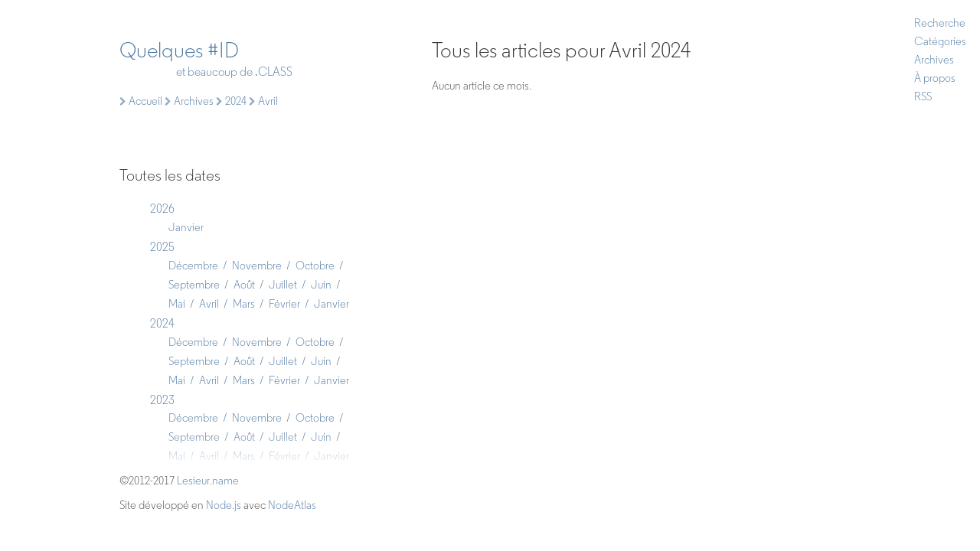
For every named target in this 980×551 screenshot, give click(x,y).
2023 (162, 400)
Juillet (283, 285)
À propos (935, 78)
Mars (244, 304)
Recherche (940, 23)
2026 (162, 209)
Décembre (193, 266)
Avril (209, 304)
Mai (177, 304)
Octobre (315, 266)
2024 (162, 323)
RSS (923, 96)
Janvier (186, 227)
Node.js (224, 505)
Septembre (194, 285)
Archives (934, 60)
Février (284, 304)
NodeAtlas (292, 505)
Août (244, 285)
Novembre (257, 266)
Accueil (141, 101)
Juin (321, 285)
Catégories (940, 41)
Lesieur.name (208, 481)
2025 (162, 247)
